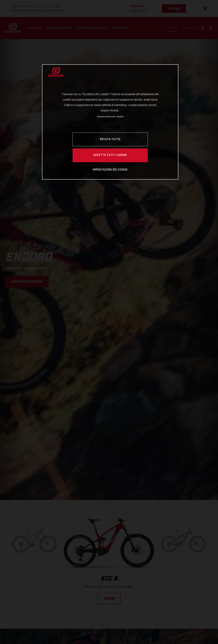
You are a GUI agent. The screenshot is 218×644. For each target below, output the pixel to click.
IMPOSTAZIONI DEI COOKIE (110, 170)
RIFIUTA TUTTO (110, 139)
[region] (110, 122)
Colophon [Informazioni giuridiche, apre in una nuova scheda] (120, 116)
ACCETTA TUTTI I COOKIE (110, 155)
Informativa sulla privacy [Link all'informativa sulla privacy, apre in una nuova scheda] (106, 116)
